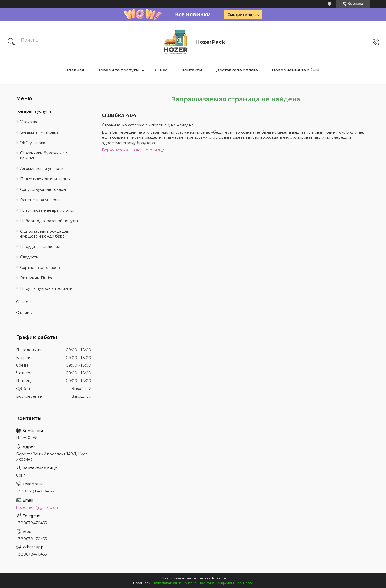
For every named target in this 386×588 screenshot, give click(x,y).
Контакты (192, 70)
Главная (76, 70)
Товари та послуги (119, 70)
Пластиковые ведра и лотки (47, 210)
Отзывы (24, 313)
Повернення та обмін (296, 70)
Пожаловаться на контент (174, 583)
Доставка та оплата (237, 70)
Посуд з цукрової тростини (46, 288)
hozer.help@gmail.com (38, 507)
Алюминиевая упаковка (43, 169)
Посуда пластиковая (40, 247)
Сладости (29, 257)
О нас (161, 70)
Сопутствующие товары (43, 189)
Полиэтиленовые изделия (45, 179)
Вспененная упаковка (41, 200)
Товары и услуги (34, 111)
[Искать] (11, 42)
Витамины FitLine (37, 278)
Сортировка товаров (40, 268)
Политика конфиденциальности (226, 583)
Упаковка (29, 122)
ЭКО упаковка (34, 143)
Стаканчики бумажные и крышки (44, 156)
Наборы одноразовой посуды (49, 221)
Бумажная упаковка (39, 132)
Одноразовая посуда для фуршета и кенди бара (45, 234)
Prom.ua (219, 578)
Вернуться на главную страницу (133, 150)
